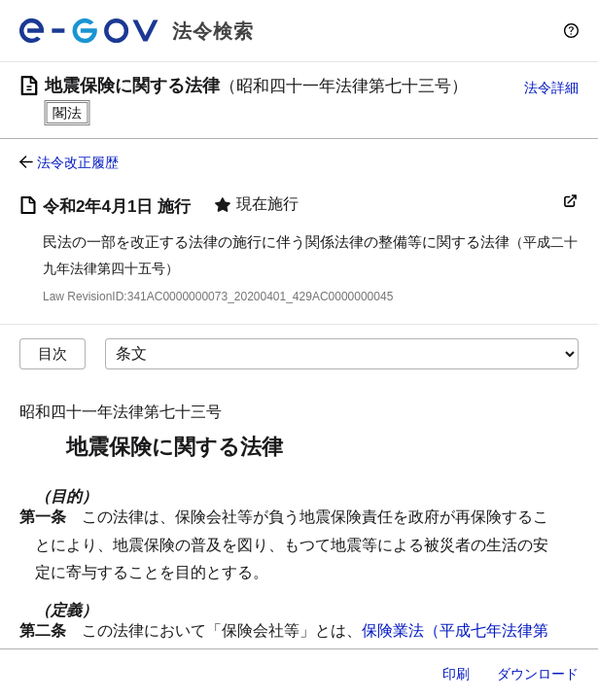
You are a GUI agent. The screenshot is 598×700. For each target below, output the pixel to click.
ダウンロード (538, 674)
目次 (53, 353)
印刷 (456, 674)
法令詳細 (551, 87)
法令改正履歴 (78, 162)
